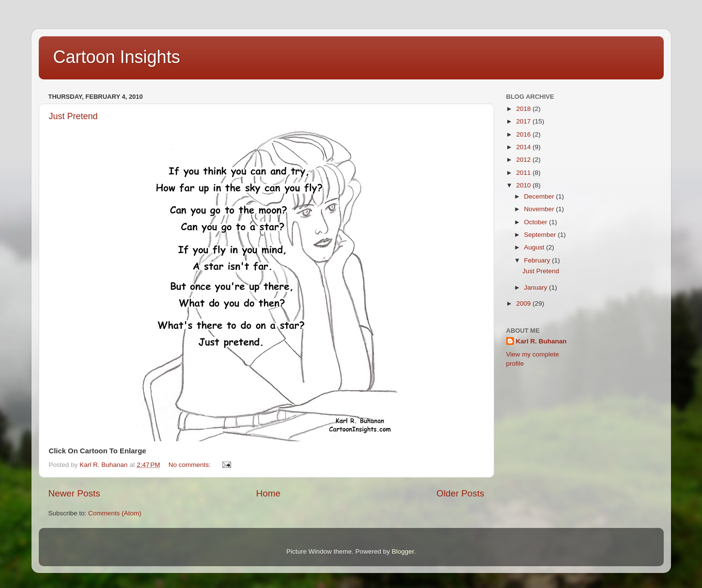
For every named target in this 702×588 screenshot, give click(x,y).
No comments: (191, 465)
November (540, 209)
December (540, 196)
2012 (524, 160)
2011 (524, 173)
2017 (524, 121)
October (537, 222)
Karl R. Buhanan (541, 341)
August (535, 247)
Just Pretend (73, 116)
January (537, 287)
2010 (524, 185)
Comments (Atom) (115, 513)
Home (268, 493)
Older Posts (460, 493)
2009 (524, 303)
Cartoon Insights (117, 57)
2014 (524, 147)
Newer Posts (74, 493)
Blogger (403, 551)
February (538, 260)
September (541, 235)
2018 (524, 109)
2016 (524, 134)
